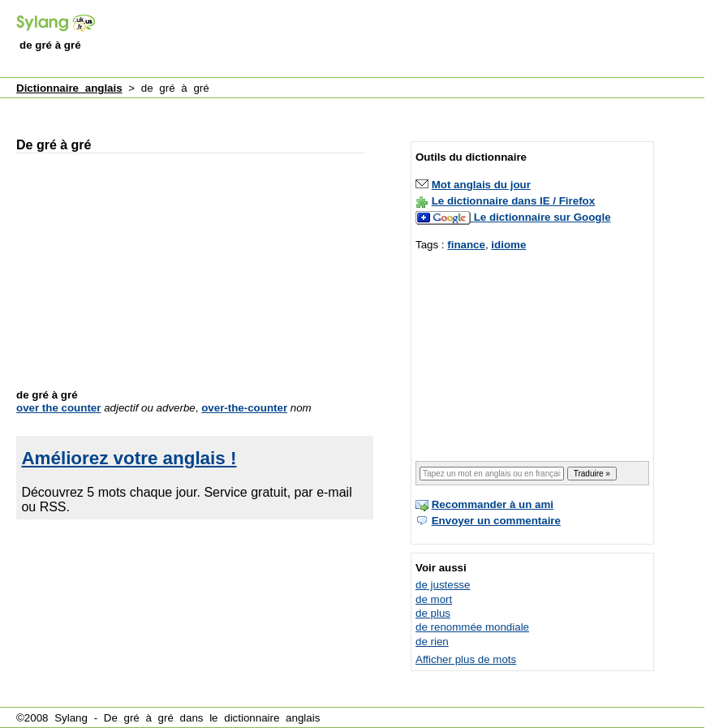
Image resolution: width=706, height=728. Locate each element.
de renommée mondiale (472, 627)
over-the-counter (244, 408)
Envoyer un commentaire (496, 521)
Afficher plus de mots (466, 659)
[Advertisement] (308, 108)
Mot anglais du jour (481, 185)
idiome (508, 245)
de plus (433, 613)
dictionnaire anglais (272, 718)
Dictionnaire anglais (69, 88)
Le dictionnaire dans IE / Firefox (513, 201)
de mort (434, 599)
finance (466, 245)
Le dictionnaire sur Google (542, 217)
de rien (432, 642)
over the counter (58, 408)
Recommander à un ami (493, 504)
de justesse (443, 585)
